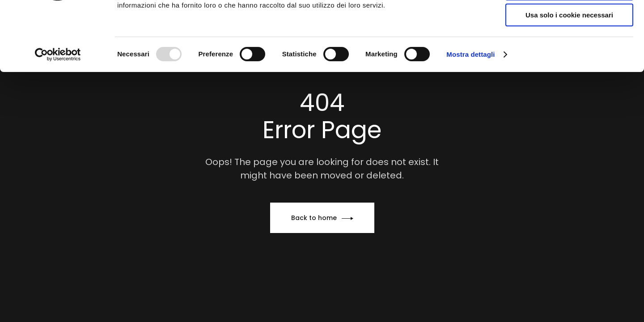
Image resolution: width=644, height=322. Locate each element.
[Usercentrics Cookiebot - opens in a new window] (58, 114)
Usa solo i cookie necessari (569, 74)
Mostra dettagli (470, 114)
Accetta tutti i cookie (570, 22)
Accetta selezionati (569, 49)
